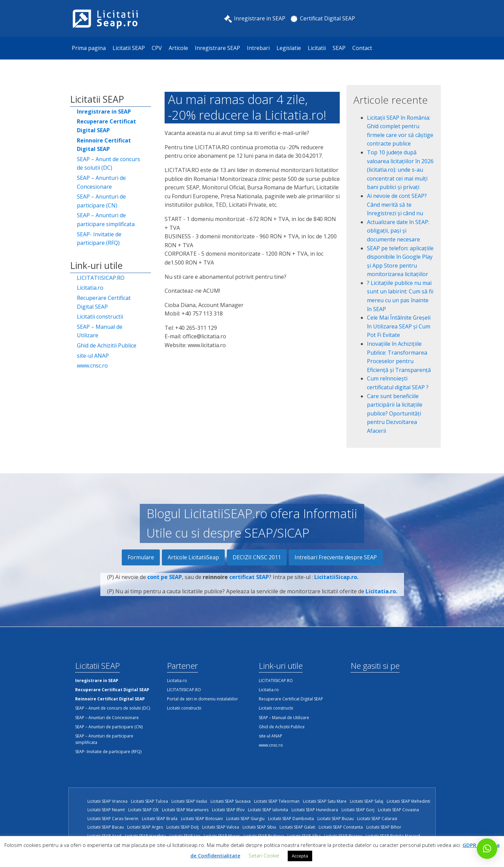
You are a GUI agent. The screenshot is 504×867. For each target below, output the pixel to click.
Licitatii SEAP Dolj (182, 827)
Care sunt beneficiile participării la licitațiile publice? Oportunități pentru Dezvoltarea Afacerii (395, 413)
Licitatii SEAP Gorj (358, 810)
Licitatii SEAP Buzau (335, 819)
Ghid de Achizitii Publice (107, 345)
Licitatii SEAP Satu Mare (325, 801)
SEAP (339, 48)
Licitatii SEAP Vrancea (107, 801)
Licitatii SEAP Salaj (367, 801)
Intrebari (258, 48)
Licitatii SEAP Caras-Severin (113, 819)
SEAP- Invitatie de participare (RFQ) (99, 239)
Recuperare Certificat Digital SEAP (104, 302)
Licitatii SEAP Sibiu (259, 827)
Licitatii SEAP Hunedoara (315, 810)
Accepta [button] (300, 856)
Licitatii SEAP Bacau (106, 827)
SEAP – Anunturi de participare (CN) (101, 201)
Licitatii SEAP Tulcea (149, 801)
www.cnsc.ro (92, 365)
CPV (157, 48)
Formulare (141, 557)
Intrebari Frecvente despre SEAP (336, 557)
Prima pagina (89, 48)
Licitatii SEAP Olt (143, 810)
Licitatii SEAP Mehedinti (408, 801)
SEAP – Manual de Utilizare (100, 331)
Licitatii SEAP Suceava (231, 801)
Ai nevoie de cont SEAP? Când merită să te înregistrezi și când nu (397, 205)
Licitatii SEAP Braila (160, 819)
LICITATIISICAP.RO (101, 278)
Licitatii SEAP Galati (297, 827)
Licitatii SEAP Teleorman (277, 801)
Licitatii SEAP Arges (145, 827)
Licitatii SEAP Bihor (384, 827)
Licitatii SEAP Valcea (221, 827)
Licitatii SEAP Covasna (398, 810)
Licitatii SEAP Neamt (106, 810)
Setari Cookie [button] (264, 855)
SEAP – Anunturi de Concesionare (101, 182)
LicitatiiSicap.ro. (336, 587)
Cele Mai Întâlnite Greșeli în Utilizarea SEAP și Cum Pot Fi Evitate (399, 326)
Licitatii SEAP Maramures (185, 810)
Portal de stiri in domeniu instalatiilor (203, 699)
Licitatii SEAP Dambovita (291, 819)
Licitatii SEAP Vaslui (189, 801)
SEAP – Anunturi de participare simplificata (106, 220)
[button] (487, 849)
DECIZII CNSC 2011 (257, 557)
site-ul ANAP (93, 356)
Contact (362, 48)
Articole (178, 48)
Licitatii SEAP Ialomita (268, 810)
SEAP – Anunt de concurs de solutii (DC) (108, 164)
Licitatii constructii (100, 317)
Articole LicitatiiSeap (193, 557)
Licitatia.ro (90, 288)
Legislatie (289, 48)
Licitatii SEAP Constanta (341, 827)
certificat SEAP (249, 587)
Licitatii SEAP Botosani (202, 819)
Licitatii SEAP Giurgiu (245, 819)
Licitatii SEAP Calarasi (377, 819)
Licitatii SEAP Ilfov (228, 810)
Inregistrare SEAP (217, 48)
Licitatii (317, 48)
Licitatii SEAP (129, 48)
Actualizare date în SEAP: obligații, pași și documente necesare (398, 231)
